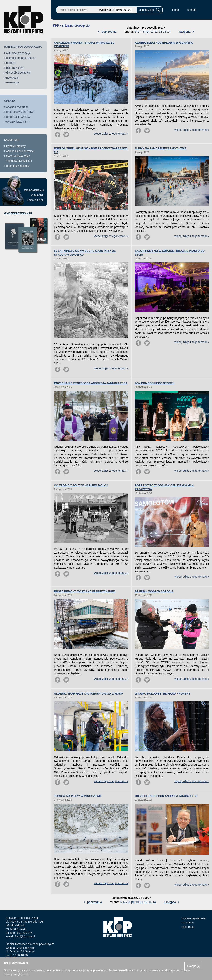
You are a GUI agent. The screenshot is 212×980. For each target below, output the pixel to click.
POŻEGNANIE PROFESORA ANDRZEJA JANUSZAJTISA (91, 383)
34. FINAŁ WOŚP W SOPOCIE (154, 591)
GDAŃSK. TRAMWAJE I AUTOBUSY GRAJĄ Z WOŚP (88, 694)
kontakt (192, 10)
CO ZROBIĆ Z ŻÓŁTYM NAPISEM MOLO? (81, 485)
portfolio (11, 63)
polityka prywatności (194, 918)
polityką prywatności (95, 970)
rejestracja (13, 82)
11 (156, 32)
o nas (175, 10)
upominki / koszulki (18, 166)
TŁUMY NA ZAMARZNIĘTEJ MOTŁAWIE (161, 148)
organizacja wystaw (18, 117)
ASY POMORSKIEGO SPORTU (155, 383)
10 (152, 32)
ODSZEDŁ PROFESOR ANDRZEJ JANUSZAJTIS (166, 796)
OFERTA (10, 101)
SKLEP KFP (12, 140)
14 (169, 32)
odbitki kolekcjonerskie (20, 151)
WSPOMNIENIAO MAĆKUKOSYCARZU (34, 195)
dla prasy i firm (15, 68)
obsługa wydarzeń (17, 107)
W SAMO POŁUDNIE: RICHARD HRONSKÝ (162, 694)
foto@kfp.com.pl (25, 936)
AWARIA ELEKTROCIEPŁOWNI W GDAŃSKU (164, 43)
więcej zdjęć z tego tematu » (111, 134)
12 (160, 32)
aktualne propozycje (19, 53)
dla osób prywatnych (19, 73)
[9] (147, 32)
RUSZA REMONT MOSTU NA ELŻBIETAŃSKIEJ (85, 591)
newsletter (13, 78)
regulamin (188, 923)
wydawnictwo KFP (17, 122)
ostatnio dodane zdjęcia (21, 58)
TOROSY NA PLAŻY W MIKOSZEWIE (78, 796)
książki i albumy (16, 146)
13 (165, 32)
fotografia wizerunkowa (20, 112)
